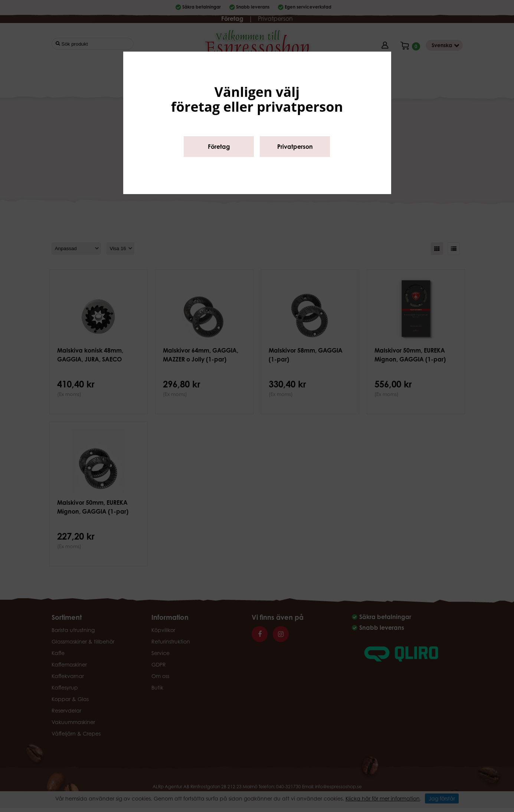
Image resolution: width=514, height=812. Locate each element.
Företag (219, 147)
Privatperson (295, 147)
